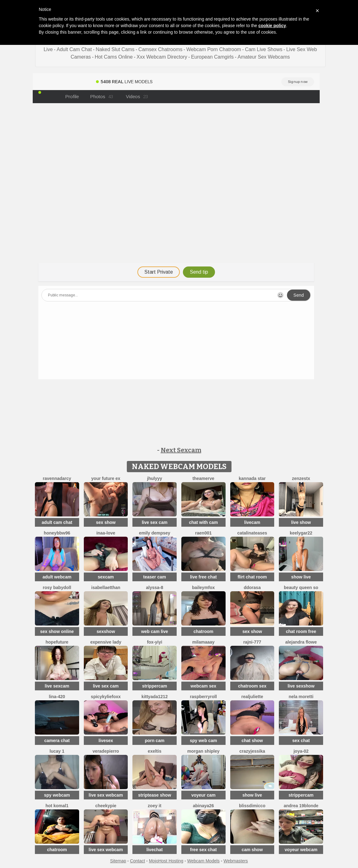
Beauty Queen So (301, 587)
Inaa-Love (106, 533)
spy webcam (57, 795)
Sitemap (118, 861)
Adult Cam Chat (74, 49)
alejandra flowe (301, 642)
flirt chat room (252, 577)
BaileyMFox (203, 587)
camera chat (57, 741)
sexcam (106, 577)
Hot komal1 (57, 806)
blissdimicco (252, 806)
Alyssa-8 (155, 587)
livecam (252, 522)
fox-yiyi (155, 642)
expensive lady (106, 642)
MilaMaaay (203, 642)
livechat (155, 850)
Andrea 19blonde (301, 806)
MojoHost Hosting (166, 861)
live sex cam (155, 522)
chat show (252, 741)
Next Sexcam (181, 450)
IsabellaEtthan (106, 587)
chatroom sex (252, 686)
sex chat (301, 741)
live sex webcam (106, 795)
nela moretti (301, 697)
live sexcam (57, 686)
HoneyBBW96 (57, 533)
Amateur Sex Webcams (264, 57)
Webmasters (236, 861)
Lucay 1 (57, 751)
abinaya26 (203, 806)
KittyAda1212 (155, 697)
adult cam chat (57, 522)
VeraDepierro (106, 751)
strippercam (155, 686)
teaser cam (155, 577)
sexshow (106, 631)
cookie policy (272, 26)
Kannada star (252, 478)
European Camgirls (212, 57)
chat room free (301, 631)
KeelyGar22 (301, 533)
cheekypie (106, 806)
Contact (137, 861)
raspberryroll (203, 697)
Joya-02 (301, 751)
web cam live (155, 631)
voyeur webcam (301, 850)
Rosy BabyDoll (57, 587)
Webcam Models (203, 861)
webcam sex (204, 686)
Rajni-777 (252, 642)
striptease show (155, 795)
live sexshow (301, 686)
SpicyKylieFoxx (106, 697)
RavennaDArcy (57, 478)
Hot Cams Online (114, 57)
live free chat (203, 577)
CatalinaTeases (252, 533)
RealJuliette (252, 697)
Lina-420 (57, 697)
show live (301, 577)
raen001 (203, 533)
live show (301, 522)
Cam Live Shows (264, 49)
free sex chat (203, 850)
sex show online (57, 631)
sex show (106, 522)
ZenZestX (301, 478)
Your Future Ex (106, 478)
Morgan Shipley (203, 751)
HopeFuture (57, 642)
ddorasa (252, 587)
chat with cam (204, 522)
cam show (252, 850)
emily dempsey (155, 533)
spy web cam (203, 741)
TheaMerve (203, 478)
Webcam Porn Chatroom (214, 49)
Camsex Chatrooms (160, 49)
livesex (106, 741)
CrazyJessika (252, 751)
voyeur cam (203, 795)
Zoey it (155, 806)
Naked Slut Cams (115, 49)
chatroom (203, 631)
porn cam (155, 741)
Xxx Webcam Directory (162, 57)
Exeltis (155, 751)
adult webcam (57, 577)
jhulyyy (155, 478)
